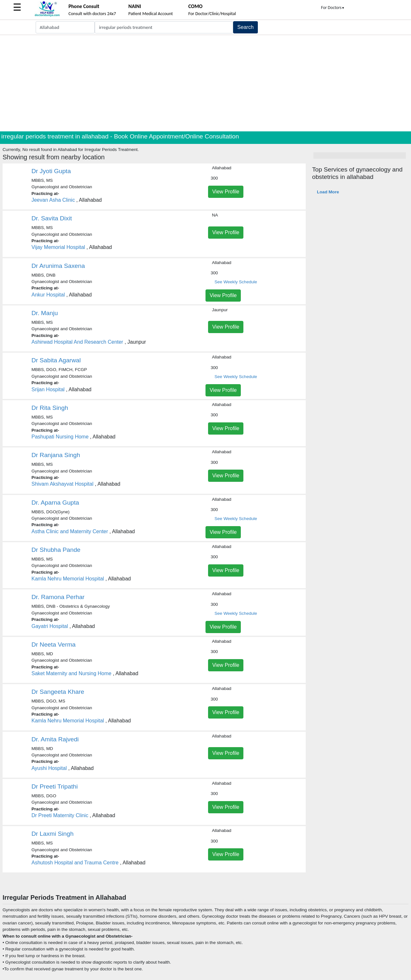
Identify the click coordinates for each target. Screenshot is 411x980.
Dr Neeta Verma (54, 645)
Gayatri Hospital (50, 626)
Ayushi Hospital (49, 768)
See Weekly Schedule (236, 282)
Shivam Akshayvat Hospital (62, 484)
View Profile (226, 192)
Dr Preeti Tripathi (55, 786)
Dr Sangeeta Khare (58, 692)
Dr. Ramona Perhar (58, 597)
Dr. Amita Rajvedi (55, 739)
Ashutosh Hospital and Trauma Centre (75, 863)
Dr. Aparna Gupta (55, 503)
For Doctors (333, 8)
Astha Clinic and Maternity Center (70, 531)
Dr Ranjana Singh (56, 455)
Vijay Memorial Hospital (58, 247)
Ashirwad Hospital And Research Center (77, 342)
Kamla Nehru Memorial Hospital (68, 579)
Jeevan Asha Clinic (53, 200)
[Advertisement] (205, 83)
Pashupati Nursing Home (60, 437)
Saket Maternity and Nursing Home (71, 673)
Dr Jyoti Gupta (51, 171)
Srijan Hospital (48, 389)
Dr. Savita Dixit (52, 218)
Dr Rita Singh (50, 408)
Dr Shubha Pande (56, 550)
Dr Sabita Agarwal (56, 360)
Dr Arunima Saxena (58, 266)
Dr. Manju (45, 313)
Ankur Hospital (48, 295)
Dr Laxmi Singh (52, 834)
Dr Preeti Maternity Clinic (60, 815)
